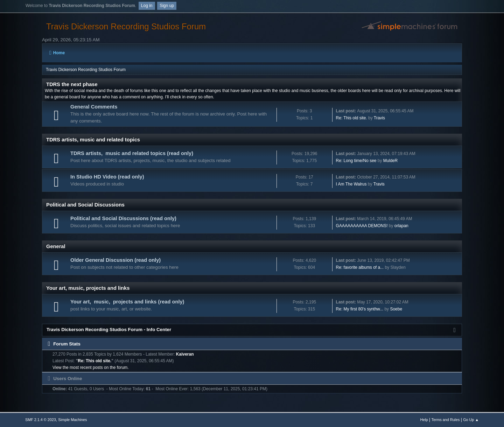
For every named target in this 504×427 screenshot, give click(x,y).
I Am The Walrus (351, 184)
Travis (379, 118)
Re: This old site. (352, 118)
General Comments (94, 107)
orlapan (401, 226)
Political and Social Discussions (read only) (123, 218)
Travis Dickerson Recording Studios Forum (126, 26)
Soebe (396, 309)
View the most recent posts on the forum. (91, 367)
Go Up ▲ (471, 420)
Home (57, 53)
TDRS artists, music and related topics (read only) (132, 153)
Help (424, 420)
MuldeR (390, 161)
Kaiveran (185, 354)
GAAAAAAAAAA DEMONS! (362, 226)
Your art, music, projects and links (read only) (127, 302)
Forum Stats (64, 344)
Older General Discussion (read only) (115, 260)
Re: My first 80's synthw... (360, 309)
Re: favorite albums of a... (360, 267)
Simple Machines (72, 420)
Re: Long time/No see (356, 161)
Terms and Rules (446, 420)
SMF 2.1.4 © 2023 (41, 420)
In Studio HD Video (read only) (107, 177)
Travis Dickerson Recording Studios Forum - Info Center (109, 330)
